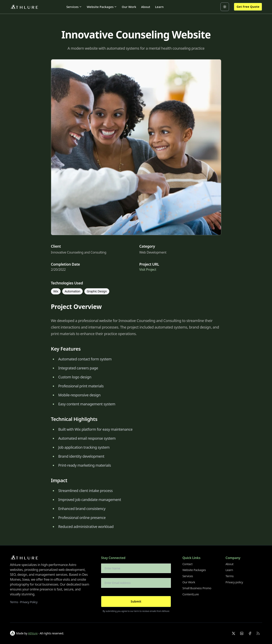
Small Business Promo (197, 588)
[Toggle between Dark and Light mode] (225, 7)
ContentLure (191, 594)
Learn (159, 7)
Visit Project (148, 269)
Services (74, 7)
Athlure (33, 633)
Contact (187, 564)
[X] (234, 633)
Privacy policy (234, 582)
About (146, 7)
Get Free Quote (248, 7)
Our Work (129, 7)
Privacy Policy (29, 602)
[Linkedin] (242, 633)
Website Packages (102, 7)
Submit (136, 601)
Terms (14, 602)
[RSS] (258, 633)
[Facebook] (250, 633)
